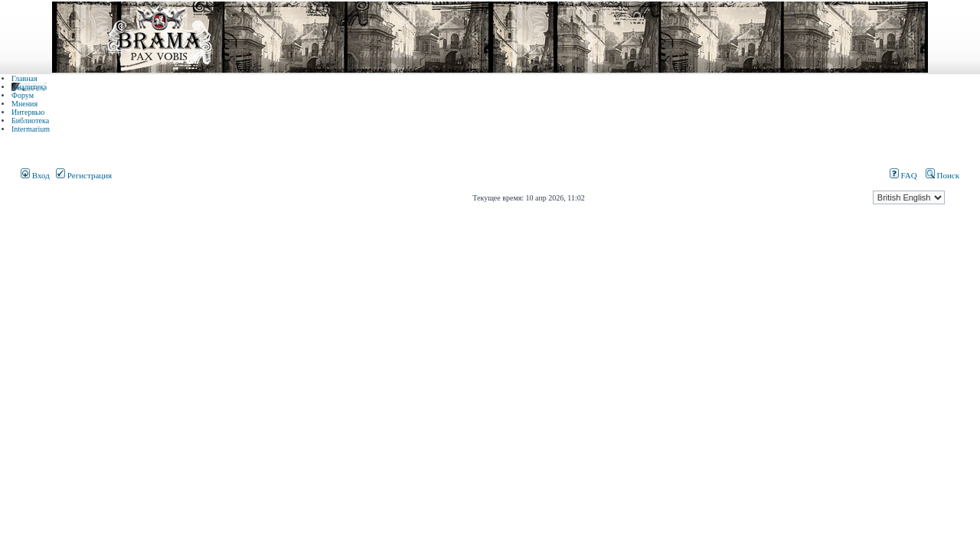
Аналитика (29, 87)
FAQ (903, 175)
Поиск (942, 175)
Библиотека (30, 121)
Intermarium (31, 129)
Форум (23, 95)
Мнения (24, 104)
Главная (24, 78)
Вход (35, 175)
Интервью (28, 112)
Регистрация (84, 175)
